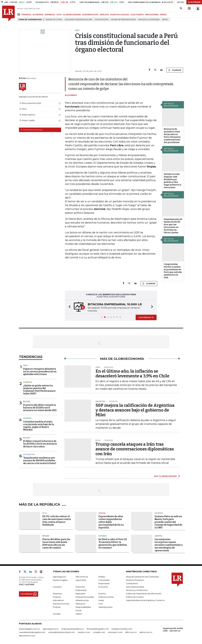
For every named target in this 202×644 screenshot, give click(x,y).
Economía (103, 587)
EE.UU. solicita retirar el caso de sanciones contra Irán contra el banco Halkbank (57, 521)
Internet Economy (61, 604)
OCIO (59, 14)
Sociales (103, 536)
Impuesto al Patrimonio (149, 20)
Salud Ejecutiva (105, 607)
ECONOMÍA (38, 14)
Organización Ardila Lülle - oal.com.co (173, 629)
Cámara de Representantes (123, 20)
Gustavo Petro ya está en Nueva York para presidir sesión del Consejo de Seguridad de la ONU (168, 522)
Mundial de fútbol (54, 20)
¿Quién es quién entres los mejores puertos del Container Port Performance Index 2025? (39, 390)
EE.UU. (45, 513)
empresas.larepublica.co (73, 629)
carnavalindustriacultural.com (61, 632)
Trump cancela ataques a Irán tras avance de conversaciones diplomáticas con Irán (135, 449)
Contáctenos (132, 583)
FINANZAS (26, 14)
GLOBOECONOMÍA (72, 14)
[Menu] (19, 14)
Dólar (165, 20)
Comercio (28, 382)
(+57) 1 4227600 (27, 584)
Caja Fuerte (81, 580)
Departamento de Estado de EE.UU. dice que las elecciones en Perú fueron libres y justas (173, 226)
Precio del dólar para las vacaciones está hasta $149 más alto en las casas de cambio (56, 543)
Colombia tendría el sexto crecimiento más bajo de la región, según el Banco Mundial (39, 426)
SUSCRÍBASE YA (146, 317)
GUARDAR (175, 70)
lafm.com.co (131, 632)
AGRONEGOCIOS (90, 14)
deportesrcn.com (27, 636)
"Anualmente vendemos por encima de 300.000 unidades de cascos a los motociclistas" (40, 460)
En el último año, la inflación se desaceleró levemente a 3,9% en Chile (132, 374)
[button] (69, 307)
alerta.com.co (146, 632)
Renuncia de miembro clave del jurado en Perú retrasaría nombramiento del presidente (172, 136)
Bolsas (27, 402)
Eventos (102, 594)
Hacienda (27, 418)
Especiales (80, 594)
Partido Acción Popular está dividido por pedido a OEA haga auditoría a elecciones (172, 181)
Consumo (57, 587)
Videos (79, 614)
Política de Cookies (135, 597)
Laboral (158, 536)
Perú (25, 365)
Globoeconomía (106, 597)
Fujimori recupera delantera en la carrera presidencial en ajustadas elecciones (40, 372)
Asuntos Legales (60, 580)
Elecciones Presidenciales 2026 (78, 20)
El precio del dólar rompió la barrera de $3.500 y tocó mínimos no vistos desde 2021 (40, 408)
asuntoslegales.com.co (29, 629)
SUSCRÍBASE (194, 2)
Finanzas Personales (85, 597)
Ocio (101, 604)
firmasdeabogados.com (98, 629)
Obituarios (80, 604)
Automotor (29, 454)
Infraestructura (82, 600)
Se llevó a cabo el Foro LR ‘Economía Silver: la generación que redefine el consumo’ (113, 543)
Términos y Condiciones (137, 590)
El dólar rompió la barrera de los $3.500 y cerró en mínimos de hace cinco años (40, 444)
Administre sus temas (31, 130)
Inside (101, 600)
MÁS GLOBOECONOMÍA (165, 476)
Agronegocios (59, 577)
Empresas (57, 594)
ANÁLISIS (104, 14)
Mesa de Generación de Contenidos (142, 577)
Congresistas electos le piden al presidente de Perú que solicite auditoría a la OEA (173, 271)
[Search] (181, 8)
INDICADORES (152, 14)
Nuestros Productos (135, 580)
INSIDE (163, 14)
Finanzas (57, 597)
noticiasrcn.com (115, 632)
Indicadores (58, 600)
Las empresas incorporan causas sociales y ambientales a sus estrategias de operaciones (169, 545)
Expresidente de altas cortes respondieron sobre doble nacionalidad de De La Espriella (111, 522)
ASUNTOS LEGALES (120, 14)
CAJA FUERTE (137, 14)
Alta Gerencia (82, 577)
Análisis (102, 577)
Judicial (102, 513)
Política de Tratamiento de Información (144, 594)
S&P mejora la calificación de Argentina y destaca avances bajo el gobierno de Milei (135, 410)
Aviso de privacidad (135, 587)
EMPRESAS (50, 14)
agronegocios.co (51, 629)
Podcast (57, 607)
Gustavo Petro (101, 20)
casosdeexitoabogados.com (32, 632)
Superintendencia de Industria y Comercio (145, 600)
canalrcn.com (84, 632)
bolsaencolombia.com (122, 629)
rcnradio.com (99, 632)
